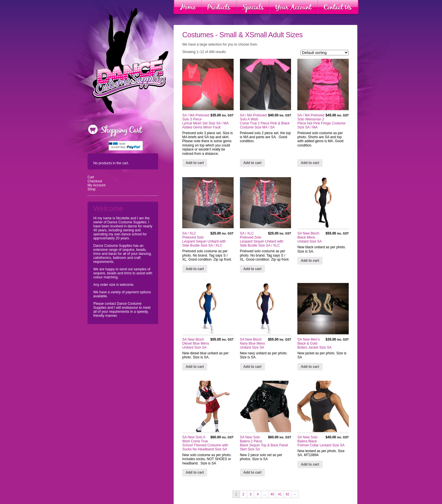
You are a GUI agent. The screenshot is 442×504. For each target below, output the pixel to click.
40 (272, 494)
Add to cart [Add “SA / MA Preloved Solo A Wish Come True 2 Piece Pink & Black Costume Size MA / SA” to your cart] (252, 163)
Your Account (294, 7)
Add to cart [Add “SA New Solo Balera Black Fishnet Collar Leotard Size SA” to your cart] (310, 464)
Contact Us (338, 7)
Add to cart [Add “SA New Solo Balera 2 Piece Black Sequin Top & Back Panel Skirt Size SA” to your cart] (252, 472)
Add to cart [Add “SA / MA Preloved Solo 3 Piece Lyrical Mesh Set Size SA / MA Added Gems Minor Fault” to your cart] (195, 163)
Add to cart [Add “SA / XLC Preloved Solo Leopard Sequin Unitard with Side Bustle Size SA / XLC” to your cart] (195, 269)
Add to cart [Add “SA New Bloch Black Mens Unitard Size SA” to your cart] (310, 261)
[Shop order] (325, 53)
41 (280, 494)
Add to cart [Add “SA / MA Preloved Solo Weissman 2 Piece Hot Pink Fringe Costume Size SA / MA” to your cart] (310, 163)
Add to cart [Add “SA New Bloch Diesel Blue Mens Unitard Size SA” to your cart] (195, 367)
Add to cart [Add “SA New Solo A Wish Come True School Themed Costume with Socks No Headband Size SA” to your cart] (195, 472)
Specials (253, 7)
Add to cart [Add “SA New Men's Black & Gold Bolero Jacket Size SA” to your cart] (310, 367)
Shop (92, 189)
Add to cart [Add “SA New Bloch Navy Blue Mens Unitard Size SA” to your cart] (252, 367)
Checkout (95, 181)
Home (188, 7)
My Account (96, 185)
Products (219, 7)
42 (287, 494)
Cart (91, 177)
